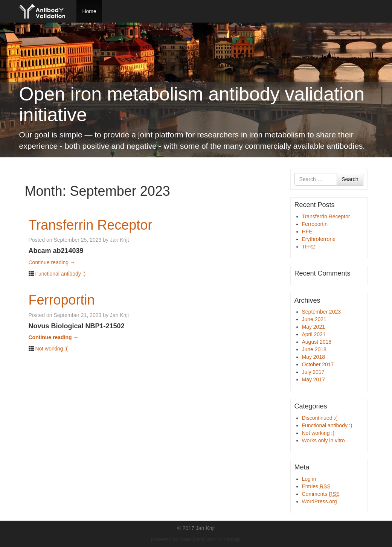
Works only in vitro (323, 440)
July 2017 (313, 372)
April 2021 (314, 334)
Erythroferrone (319, 239)
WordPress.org (320, 501)
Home (89, 11)
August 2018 (317, 342)
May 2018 (313, 357)
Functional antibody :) (60, 274)
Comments (321, 494)
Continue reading (52, 262)
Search (350, 179)
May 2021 (313, 327)
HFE (307, 232)
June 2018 (314, 349)
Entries (316, 486)
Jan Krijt (120, 240)
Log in (309, 479)
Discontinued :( (320, 418)
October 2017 (318, 364)
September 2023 (322, 312)
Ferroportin (62, 300)
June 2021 (314, 319)
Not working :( (51, 349)
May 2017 (313, 379)
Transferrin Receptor (91, 225)
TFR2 (309, 247)
